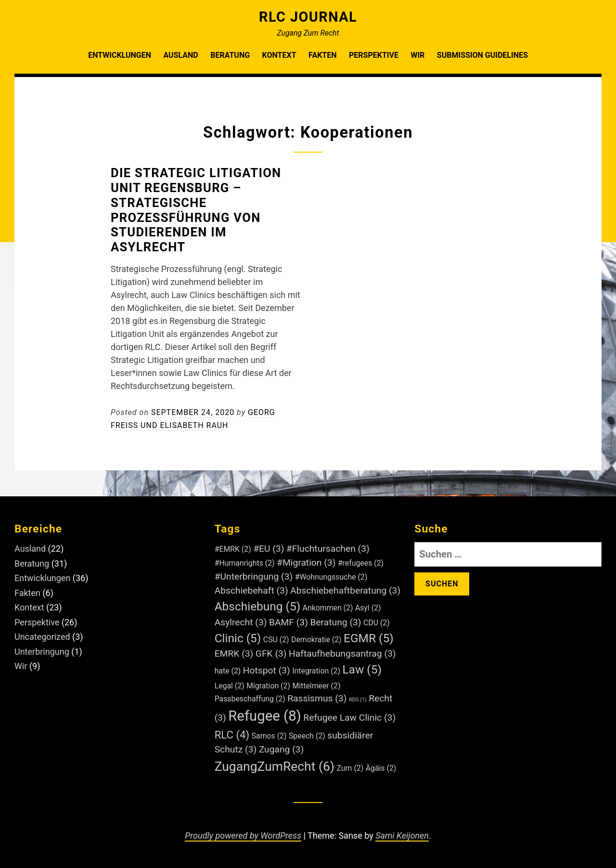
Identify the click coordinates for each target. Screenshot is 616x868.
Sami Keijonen (402, 836)
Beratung (230, 55)
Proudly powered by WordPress (243, 836)
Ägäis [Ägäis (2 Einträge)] (381, 768)
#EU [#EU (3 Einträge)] (269, 549)
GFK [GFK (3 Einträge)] (271, 654)
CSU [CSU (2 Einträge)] (276, 640)
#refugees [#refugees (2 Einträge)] (361, 563)
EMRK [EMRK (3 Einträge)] (234, 654)
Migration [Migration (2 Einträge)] (268, 686)
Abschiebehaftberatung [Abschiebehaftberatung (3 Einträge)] (345, 590)
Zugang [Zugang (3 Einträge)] (282, 749)
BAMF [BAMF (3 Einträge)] (289, 622)
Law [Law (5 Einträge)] (362, 669)
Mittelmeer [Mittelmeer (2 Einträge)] (316, 686)
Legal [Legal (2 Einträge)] (230, 686)
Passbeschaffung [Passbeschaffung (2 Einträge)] (250, 699)
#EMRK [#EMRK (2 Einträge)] (233, 549)
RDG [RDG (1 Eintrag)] (358, 700)
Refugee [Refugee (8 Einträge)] (265, 716)
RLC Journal (308, 17)
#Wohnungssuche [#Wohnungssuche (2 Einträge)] (331, 577)
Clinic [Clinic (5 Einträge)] (238, 638)
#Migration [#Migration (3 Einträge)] (306, 563)
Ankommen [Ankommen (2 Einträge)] (328, 608)
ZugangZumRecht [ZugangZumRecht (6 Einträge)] (275, 766)
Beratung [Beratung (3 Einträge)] (335, 622)
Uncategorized (42, 637)
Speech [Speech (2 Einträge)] (307, 736)
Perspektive (374, 55)
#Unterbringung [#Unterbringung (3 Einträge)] (254, 577)
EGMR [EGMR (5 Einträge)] (369, 638)
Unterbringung (42, 652)
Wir (417, 55)
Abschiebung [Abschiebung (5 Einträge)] (258, 606)
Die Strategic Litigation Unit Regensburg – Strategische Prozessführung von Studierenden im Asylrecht (196, 210)
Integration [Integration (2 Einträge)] (316, 671)
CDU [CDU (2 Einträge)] (377, 623)
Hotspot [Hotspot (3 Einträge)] (267, 670)
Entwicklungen (120, 55)
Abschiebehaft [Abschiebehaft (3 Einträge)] (251, 590)
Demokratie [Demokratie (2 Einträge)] (316, 640)
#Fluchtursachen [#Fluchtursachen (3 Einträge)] (328, 549)
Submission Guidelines (482, 55)
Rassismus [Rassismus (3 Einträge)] (317, 698)
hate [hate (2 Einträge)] (228, 671)
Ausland (180, 55)
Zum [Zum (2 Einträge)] (350, 768)
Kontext (279, 55)
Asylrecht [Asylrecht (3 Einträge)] (241, 622)
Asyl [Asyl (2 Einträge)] (368, 608)
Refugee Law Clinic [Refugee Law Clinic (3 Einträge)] (349, 718)
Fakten (322, 55)
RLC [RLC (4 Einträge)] (232, 735)
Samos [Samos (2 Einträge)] (269, 736)
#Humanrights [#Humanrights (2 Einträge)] (245, 563)
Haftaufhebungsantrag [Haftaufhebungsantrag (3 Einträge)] (342, 654)
